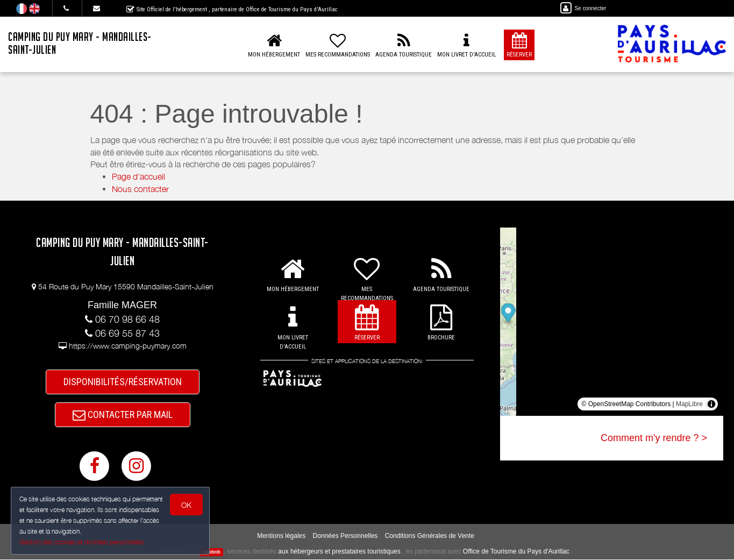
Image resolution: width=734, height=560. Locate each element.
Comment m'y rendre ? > (654, 438)
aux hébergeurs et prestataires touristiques (339, 552)
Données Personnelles (345, 536)
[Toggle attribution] (711, 404)
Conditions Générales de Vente (430, 536)
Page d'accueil (138, 176)
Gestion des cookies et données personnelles (82, 542)
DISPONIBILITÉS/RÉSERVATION (123, 382)
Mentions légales (281, 536)
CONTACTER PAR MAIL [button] (123, 415)
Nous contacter (140, 189)
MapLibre (689, 404)
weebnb (211, 552)
